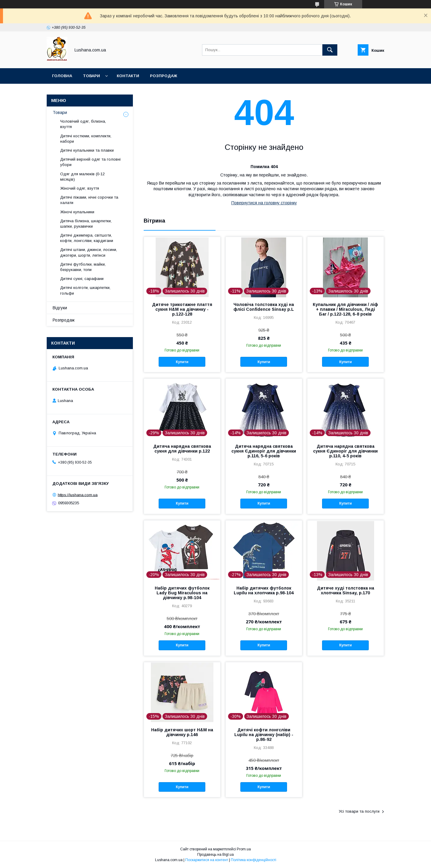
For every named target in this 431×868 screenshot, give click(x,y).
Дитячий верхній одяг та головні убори (90, 162)
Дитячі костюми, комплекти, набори (86, 139)
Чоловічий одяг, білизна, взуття (83, 124)
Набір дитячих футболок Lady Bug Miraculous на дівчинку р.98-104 (182, 593)
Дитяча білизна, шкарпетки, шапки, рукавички (86, 224)
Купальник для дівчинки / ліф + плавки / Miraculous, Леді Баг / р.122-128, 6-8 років (345, 309)
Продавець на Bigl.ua (215, 855)
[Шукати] (330, 50)
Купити (182, 362)
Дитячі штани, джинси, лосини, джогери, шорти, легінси (89, 252)
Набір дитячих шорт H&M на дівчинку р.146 (182, 732)
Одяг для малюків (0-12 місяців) (82, 177)
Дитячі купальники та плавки (87, 150)
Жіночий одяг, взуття (80, 188)
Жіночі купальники (77, 212)
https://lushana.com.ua (78, 495)
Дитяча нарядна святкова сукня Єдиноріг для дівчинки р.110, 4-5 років (345, 451)
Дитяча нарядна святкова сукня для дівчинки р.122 (182, 449)
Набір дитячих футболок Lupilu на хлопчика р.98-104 (264, 590)
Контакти (128, 76)
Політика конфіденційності (254, 860)
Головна (62, 76)
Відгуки (60, 308)
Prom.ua (244, 849)
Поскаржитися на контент (207, 860)
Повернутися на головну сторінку (264, 203)
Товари (91, 76)
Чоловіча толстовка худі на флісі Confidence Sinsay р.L (264, 307)
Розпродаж (164, 76)
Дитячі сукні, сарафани (82, 279)
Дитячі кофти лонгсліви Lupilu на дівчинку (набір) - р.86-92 (264, 735)
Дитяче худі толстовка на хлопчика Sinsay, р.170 (346, 590)
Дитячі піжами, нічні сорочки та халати (89, 200)
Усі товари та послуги (359, 811)
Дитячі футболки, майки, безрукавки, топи (83, 267)
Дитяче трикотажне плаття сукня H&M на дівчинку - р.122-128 (182, 309)
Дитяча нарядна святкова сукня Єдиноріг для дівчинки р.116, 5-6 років (264, 451)
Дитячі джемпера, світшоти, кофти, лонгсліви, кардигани (87, 238)
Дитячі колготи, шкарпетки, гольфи (85, 290)
